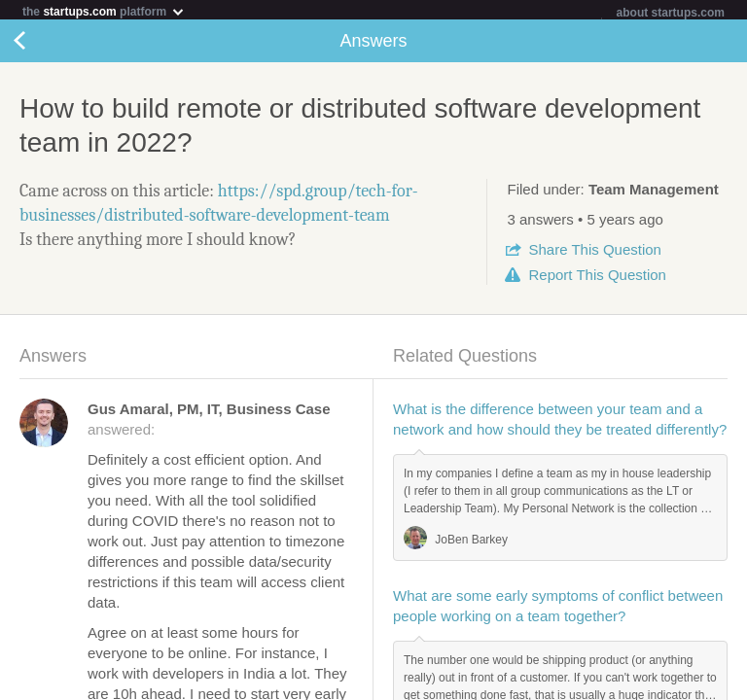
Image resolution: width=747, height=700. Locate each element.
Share (594, 253)
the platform (104, 11)
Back (39, 45)
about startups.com (671, 13)
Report (597, 279)
